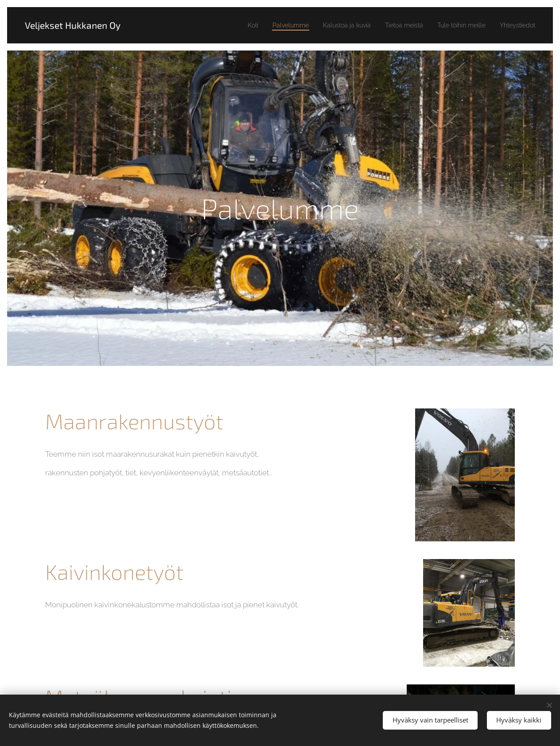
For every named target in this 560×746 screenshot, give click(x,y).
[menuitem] (224, 25)
